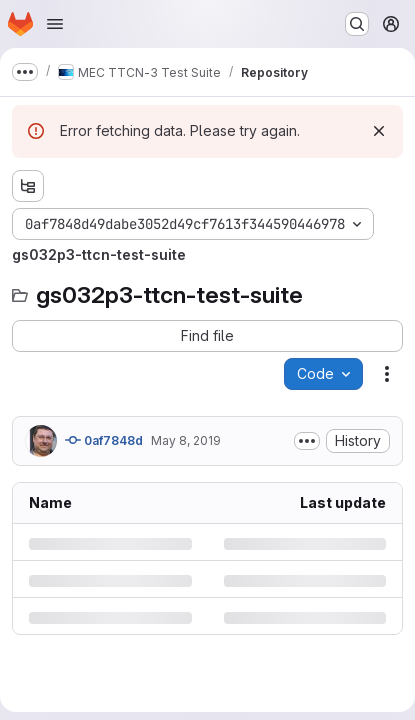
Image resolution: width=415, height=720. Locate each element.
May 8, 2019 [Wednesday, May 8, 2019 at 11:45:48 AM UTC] (186, 440)
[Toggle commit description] (307, 441)
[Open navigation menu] (55, 24)
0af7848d (104, 440)
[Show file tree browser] (28, 186)
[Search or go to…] (357, 24)
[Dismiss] (379, 131)
